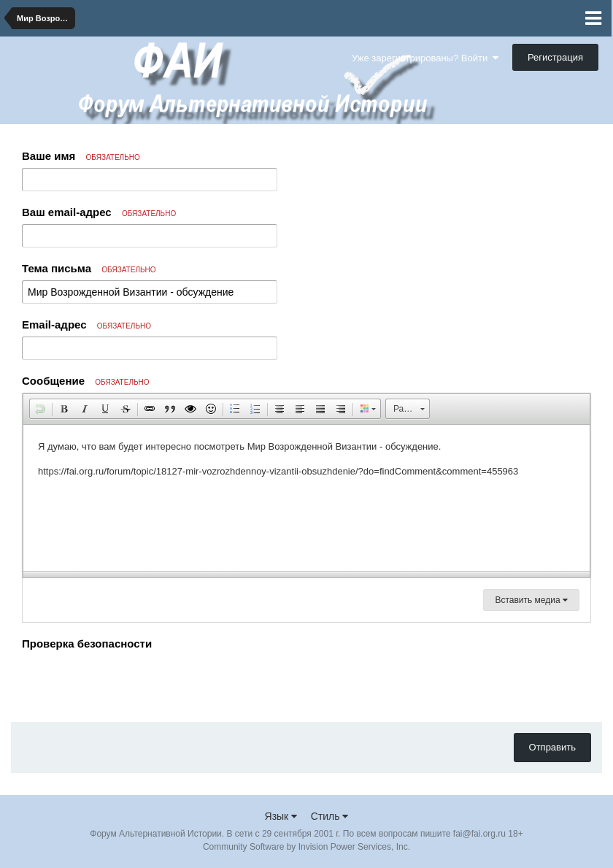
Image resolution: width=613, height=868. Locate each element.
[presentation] (133, 683)
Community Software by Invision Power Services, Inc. (306, 847)
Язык (281, 816)
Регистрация (555, 57)
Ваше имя (81, 156)
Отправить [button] (552, 747)
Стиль (330, 816)
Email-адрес (86, 324)
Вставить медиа (531, 600)
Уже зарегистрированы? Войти (425, 58)
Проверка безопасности (87, 644)
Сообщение (86, 381)
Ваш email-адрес (99, 212)
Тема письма (89, 268)
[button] (40, 409)
